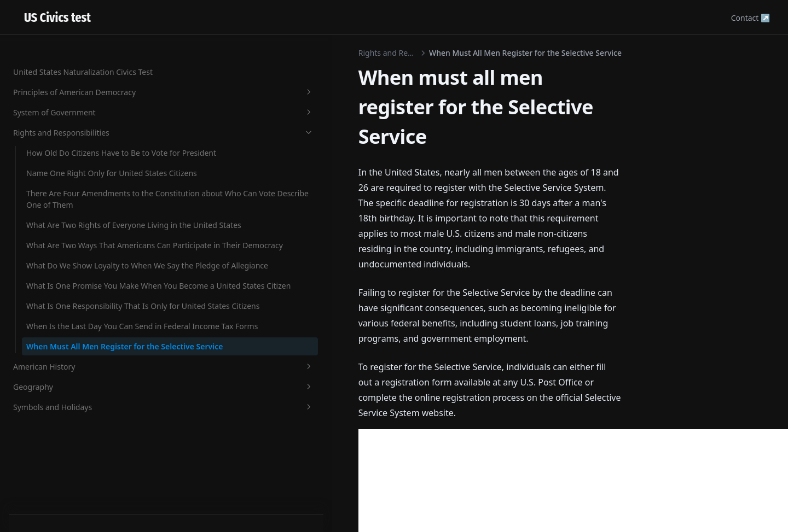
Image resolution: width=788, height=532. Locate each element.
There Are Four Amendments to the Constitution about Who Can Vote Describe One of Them (72, 95)
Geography (67, 461)
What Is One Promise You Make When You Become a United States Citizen (72, 280)
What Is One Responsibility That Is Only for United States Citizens (74, 323)
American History (67, 441)
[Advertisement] (394, 384)
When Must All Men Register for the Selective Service (73, 409)
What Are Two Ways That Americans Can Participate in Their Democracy (73, 193)
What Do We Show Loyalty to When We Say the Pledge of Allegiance (73, 236)
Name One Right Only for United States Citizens (72, 46)
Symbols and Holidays (67, 481)
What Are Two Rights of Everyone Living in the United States (68, 150)
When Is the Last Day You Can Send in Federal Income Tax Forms (72, 366)
